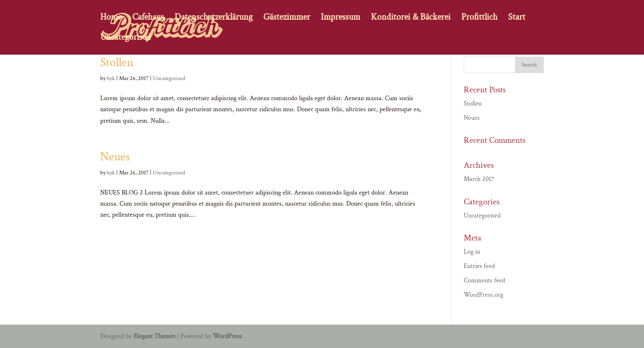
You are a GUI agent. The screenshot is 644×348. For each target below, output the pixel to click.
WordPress (227, 336)
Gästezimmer (287, 19)
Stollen (117, 63)
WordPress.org (483, 295)
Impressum (340, 19)
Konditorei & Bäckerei (411, 19)
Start (517, 19)
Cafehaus (148, 19)
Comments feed (484, 280)
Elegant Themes (154, 336)
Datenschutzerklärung (214, 19)
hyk (111, 78)
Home (111, 19)
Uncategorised (125, 39)
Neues (115, 157)
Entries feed (479, 266)
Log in (472, 252)
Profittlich (479, 19)
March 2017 (479, 179)
